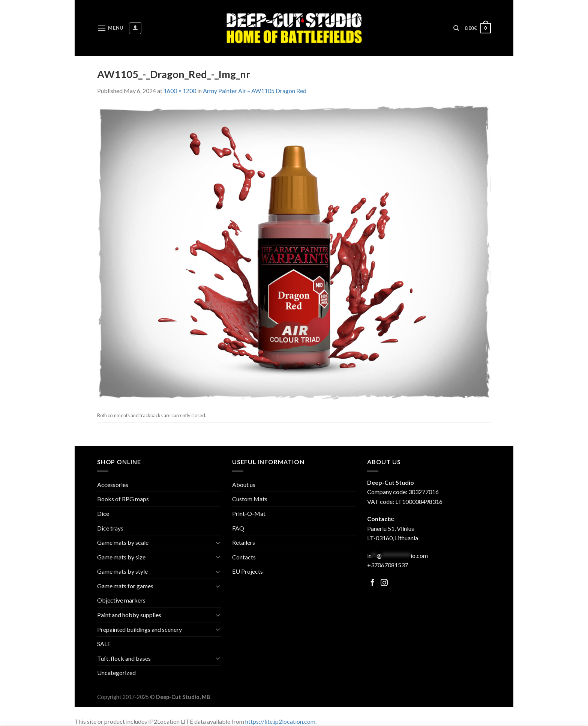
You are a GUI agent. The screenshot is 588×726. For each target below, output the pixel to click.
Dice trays (110, 528)
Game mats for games (125, 586)
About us (244, 485)
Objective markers (121, 600)
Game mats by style (122, 571)
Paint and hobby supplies (129, 615)
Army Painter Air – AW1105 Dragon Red (255, 91)
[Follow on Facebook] (373, 583)
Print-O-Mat (249, 513)
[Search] (456, 28)
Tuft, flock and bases (124, 658)
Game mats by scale (123, 542)
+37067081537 (388, 565)
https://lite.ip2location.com (280, 721)
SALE (104, 644)
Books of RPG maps (123, 499)
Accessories (113, 485)
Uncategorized (116, 673)
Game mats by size (121, 557)
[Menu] (110, 28)
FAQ (238, 528)
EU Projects (247, 571)
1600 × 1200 (180, 91)
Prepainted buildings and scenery (139, 629)
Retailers (244, 542)
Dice (103, 513)
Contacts (244, 557)
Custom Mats (250, 499)
